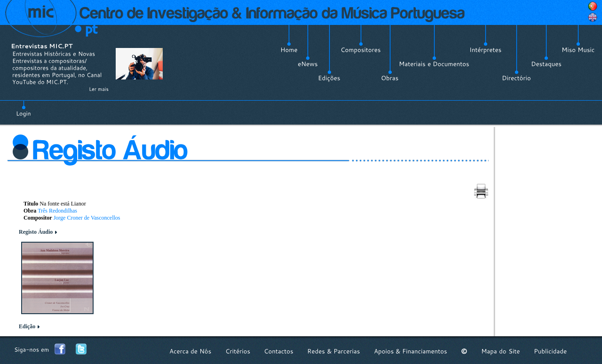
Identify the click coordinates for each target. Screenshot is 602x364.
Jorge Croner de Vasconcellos (87, 218)
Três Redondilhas (57, 211)
